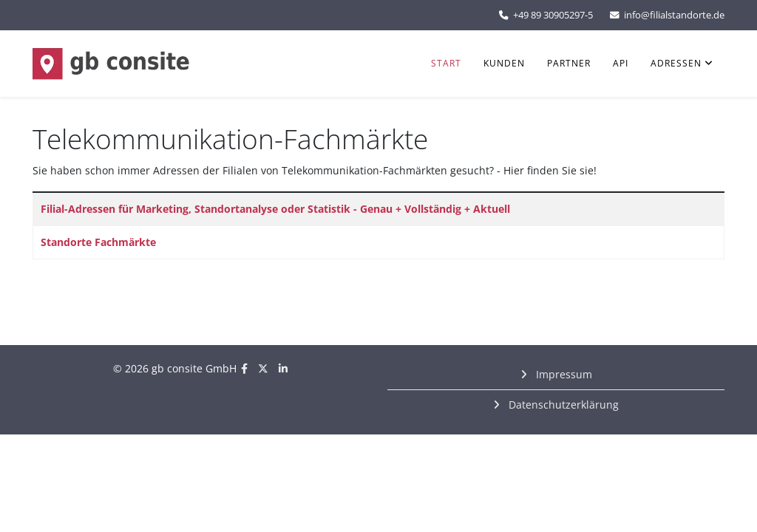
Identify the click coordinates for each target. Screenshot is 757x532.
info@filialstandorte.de (674, 15)
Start (446, 63)
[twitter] (263, 368)
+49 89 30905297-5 (553, 15)
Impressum (563, 374)
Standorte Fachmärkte (98, 242)
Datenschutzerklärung (562, 405)
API (621, 63)
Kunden (504, 63)
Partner (569, 63)
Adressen (676, 63)
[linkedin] (283, 368)
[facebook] (244, 368)
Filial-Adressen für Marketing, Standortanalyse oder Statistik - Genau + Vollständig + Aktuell (275, 209)
